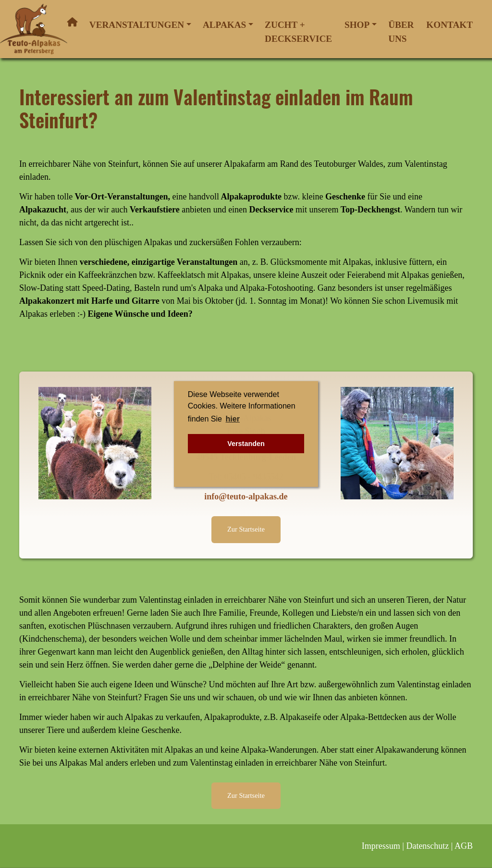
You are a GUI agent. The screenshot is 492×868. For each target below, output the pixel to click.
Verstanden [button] (246, 444)
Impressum (381, 846)
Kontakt (449, 25)
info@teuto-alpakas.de (246, 496)
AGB (464, 846)
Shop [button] (357, 25)
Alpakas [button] (224, 25)
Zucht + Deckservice (298, 32)
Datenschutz (427, 846)
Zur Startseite (246, 529)
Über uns (401, 32)
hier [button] (233, 419)
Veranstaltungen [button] (137, 25)
